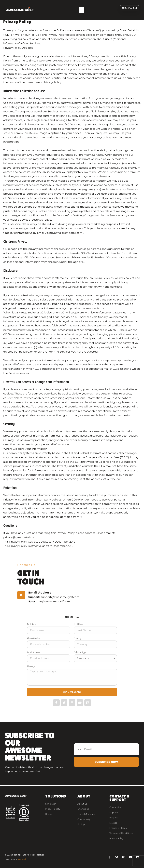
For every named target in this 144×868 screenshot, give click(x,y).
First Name (32, 624)
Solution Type (80, 652)
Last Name (79, 624)
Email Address (34, 652)
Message (31, 666)
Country (77, 638)
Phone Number (34, 638)
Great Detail (22, 859)
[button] (81, 10)
